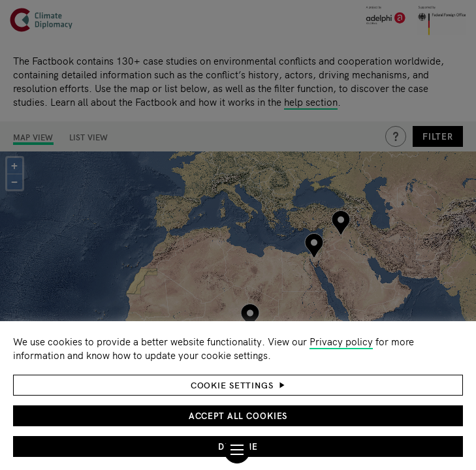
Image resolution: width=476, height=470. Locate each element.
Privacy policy (341, 341)
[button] (238, 385)
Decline (238, 446)
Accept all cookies (238, 415)
